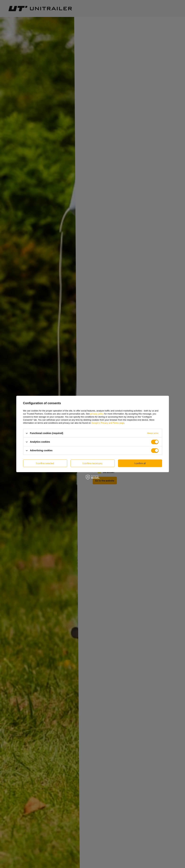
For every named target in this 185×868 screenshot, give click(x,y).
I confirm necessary (92, 463)
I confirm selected (45, 463)
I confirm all (140, 463)
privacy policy (97, 414)
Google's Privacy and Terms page (108, 423)
